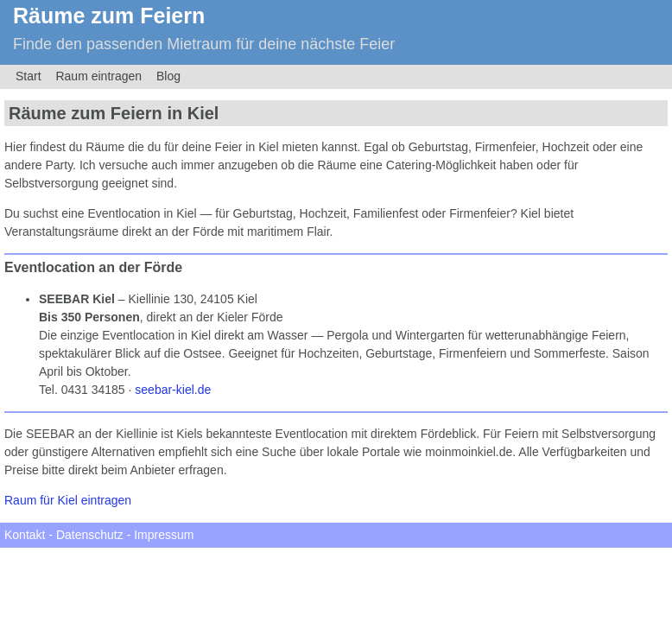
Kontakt (25, 535)
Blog (168, 76)
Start (29, 76)
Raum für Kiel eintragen (68, 500)
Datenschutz (90, 535)
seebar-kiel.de (173, 390)
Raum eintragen (98, 76)
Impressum (164, 535)
